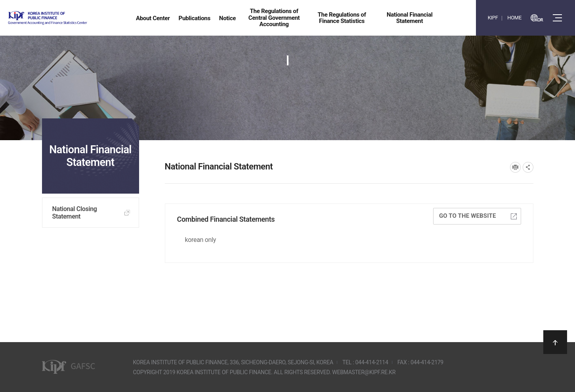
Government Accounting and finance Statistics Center (69, 18)
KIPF (493, 18)
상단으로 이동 (555, 342)
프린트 (515, 167)
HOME (514, 18)
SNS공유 (528, 167)
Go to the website (478, 216)
